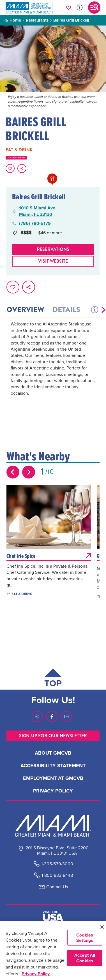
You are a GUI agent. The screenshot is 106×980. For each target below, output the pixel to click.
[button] (103, 310)
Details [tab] (66, 310)
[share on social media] (22, 168)
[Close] (102, 927)
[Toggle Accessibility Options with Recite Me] (80, 8)
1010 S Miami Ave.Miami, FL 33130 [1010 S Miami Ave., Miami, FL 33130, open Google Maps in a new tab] (38, 211)
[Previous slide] (13, 472)
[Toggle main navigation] (94, 8)
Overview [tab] (25, 310)
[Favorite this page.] (10, 168)
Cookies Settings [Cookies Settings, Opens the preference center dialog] (85, 938)
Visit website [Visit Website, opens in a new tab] (53, 261)
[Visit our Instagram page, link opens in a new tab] (37, 716)
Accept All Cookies (85, 958)
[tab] (94, 310)
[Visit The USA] (53, 916)
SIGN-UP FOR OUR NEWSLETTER (53, 736)
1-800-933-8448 (57, 875)
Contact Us (57, 887)
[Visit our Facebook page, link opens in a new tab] (52, 716)
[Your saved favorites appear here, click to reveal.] (69, 8)
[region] (53, 950)
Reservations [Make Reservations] (53, 249)
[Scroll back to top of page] (53, 679)
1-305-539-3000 (57, 864)
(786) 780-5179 (35, 223)
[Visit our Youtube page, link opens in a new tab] (66, 716)
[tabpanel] (53, 366)
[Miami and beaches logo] (53, 826)
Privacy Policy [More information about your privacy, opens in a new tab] (36, 974)
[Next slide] (29, 472)
